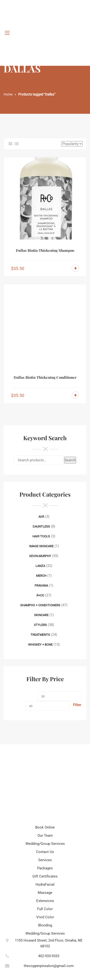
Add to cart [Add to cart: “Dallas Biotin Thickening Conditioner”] (75, 395)
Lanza (40, 566)
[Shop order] (72, 144)
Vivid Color (45, 917)
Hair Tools (41, 536)
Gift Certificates (45, 876)
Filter (77, 705)
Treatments (40, 635)
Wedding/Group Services (45, 844)
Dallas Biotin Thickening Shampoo (45, 250)
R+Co (40, 595)
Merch (41, 576)
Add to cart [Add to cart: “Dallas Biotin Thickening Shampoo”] (75, 268)
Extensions (45, 901)
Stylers (40, 625)
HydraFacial (45, 884)
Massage (45, 893)
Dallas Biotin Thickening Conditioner (45, 377)
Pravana (41, 586)
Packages (45, 868)
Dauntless (41, 526)
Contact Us (45, 852)
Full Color (45, 909)
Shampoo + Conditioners (40, 605)
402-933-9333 (49, 956)
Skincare (41, 615)
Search (70, 460)
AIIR (41, 517)
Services (45, 860)
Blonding (45, 925)
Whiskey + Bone (40, 645)
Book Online (45, 827)
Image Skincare (41, 546)
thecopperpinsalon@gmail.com (49, 966)
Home (8, 94)
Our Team (45, 836)
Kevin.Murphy (40, 556)
